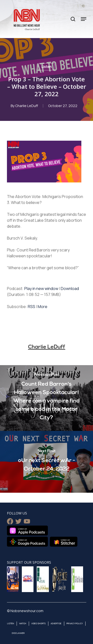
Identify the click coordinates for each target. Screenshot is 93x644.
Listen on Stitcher (64, 542)
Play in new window (41, 289)
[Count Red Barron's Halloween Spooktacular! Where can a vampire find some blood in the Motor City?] (46, 398)
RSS (31, 307)
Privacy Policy (75, 623)
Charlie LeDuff (27, 106)
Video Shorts (38, 623)
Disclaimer (18, 633)
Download (70, 289)
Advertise (56, 623)
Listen (46, 67)
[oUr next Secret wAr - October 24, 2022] (46, 462)
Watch (23, 623)
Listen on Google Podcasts (27, 542)
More (43, 307)
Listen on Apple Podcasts (27, 531)
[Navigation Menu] (84, 19)
